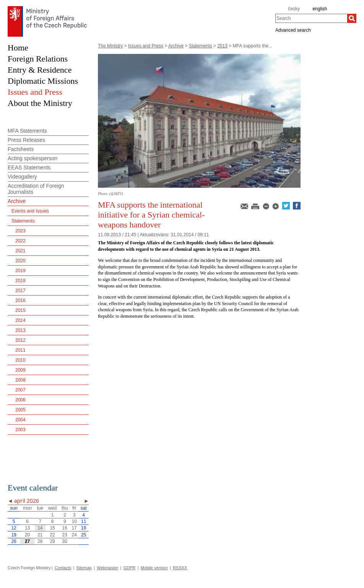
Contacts (63, 568)
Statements (201, 46)
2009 (20, 370)
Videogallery (22, 177)
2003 (20, 430)
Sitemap (84, 568)
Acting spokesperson (32, 158)
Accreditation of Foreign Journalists (36, 189)
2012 (20, 340)
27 (27, 541)
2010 (20, 360)
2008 (20, 380)
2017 (20, 291)
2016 (20, 300)
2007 (20, 390)
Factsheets (21, 149)
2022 (20, 241)
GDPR (130, 568)
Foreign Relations (38, 59)
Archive (176, 46)
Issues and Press (146, 46)
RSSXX (180, 568)
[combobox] (311, 18)
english (320, 9)
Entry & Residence (40, 70)
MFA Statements (27, 131)
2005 (20, 410)
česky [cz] (294, 9)
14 (40, 528)
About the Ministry (40, 103)
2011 (20, 350)
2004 (20, 420)
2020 (20, 261)
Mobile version (154, 568)
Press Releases (26, 140)
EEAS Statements (29, 167)
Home (18, 48)
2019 (20, 271)
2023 (20, 231)
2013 (222, 46)
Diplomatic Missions (43, 81)
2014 (20, 320)
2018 (20, 281)
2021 (20, 251)
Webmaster (107, 568)
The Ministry (110, 46)
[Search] (352, 18)
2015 (20, 310)
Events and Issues (30, 211)
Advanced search (293, 30)
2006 (20, 400)
